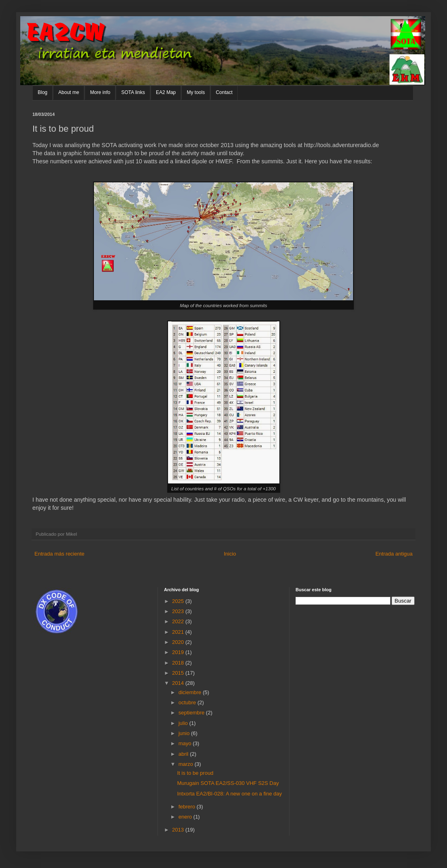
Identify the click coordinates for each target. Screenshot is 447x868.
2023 (179, 611)
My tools (196, 92)
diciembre (191, 692)
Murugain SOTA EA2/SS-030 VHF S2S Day (228, 783)
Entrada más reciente (60, 554)
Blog (43, 92)
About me (69, 92)
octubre (188, 702)
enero (186, 817)
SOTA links (133, 92)
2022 (179, 621)
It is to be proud (195, 773)
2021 (179, 632)
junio (185, 733)
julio (184, 723)
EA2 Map (166, 92)
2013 (179, 830)
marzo (187, 764)
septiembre (192, 713)
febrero (188, 807)
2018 (179, 663)
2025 (179, 601)
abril (184, 754)
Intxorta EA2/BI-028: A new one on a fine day (229, 794)
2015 (179, 673)
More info (100, 92)
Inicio (230, 554)
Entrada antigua (394, 554)
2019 (179, 652)
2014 (179, 683)
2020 (179, 642)
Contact (224, 92)
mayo (186, 743)
